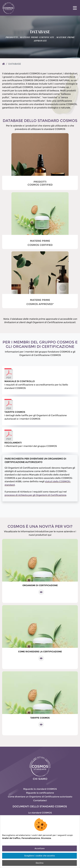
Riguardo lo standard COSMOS (40, 789)
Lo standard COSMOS (40, 813)
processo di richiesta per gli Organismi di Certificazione (35, 495)
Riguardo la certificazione (40, 793)
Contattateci (40, 800)
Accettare (40, 848)
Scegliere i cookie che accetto (40, 856)
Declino (40, 863)
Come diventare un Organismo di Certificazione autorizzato (40, 797)
